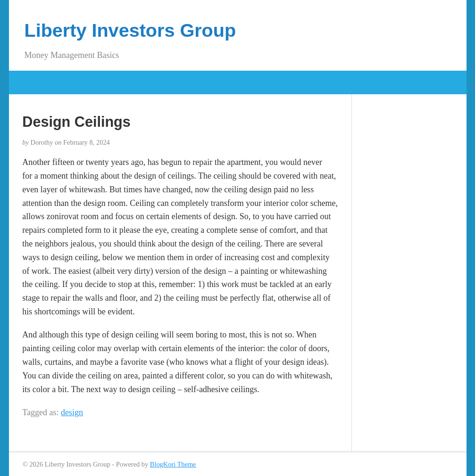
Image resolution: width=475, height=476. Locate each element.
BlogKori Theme (173, 464)
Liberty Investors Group (130, 30)
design (72, 412)
